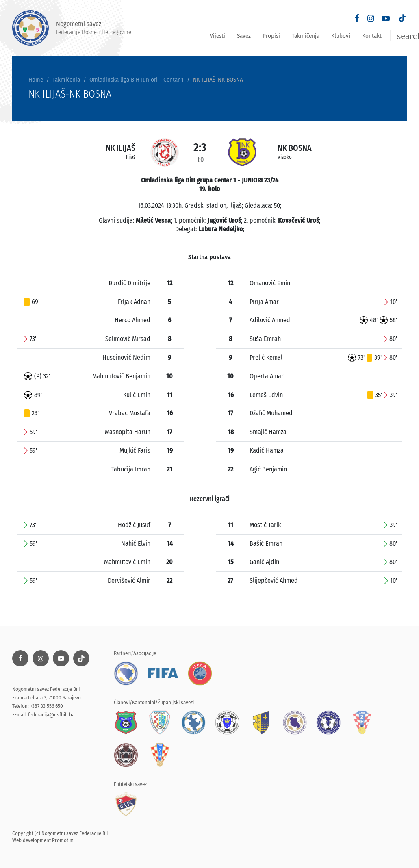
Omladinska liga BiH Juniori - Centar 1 (137, 80)
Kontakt (372, 36)
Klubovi (341, 36)
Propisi (271, 36)
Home (36, 80)
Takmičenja (306, 36)
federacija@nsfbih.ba (51, 715)
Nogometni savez (72, 28)
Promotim (63, 840)
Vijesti (217, 36)
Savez (244, 36)
